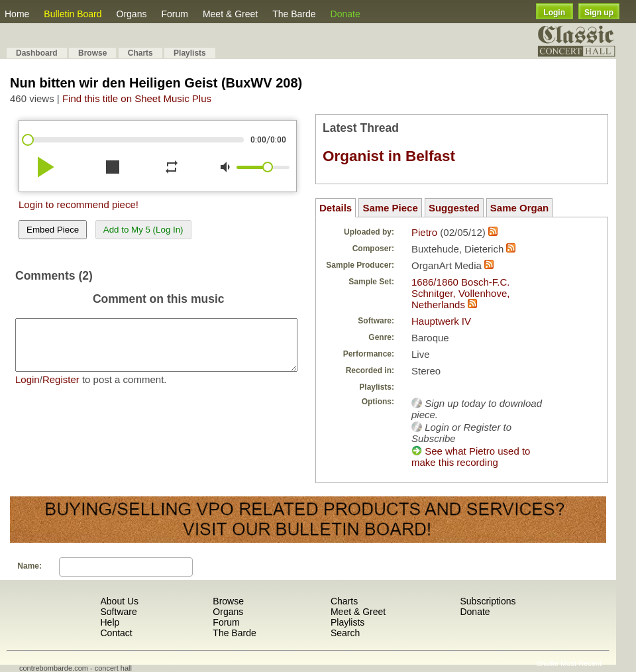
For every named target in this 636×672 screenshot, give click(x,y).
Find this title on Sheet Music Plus (137, 98)
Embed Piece (53, 230)
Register (61, 389)
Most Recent (581, 663)
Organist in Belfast (389, 156)
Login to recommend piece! (79, 204)
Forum (174, 14)
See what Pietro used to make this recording (471, 457)
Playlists (190, 53)
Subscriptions (488, 601)
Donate (345, 14)
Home (17, 14)
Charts (140, 53)
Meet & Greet (230, 14)
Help (110, 622)
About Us (119, 601)
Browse (92, 53)
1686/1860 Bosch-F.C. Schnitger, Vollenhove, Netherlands (460, 293)
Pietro (424, 232)
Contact (116, 633)
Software (118, 612)
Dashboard (37, 53)
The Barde (294, 14)
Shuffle (547, 663)
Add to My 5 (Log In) (143, 230)
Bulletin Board (73, 14)
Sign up (599, 13)
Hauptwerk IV (441, 321)
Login (554, 13)
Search (345, 633)
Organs (132, 14)
